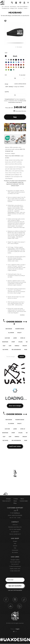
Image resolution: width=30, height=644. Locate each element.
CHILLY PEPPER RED (16, 65)
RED (13, 65)
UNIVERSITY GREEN (11, 70)
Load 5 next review (15, 446)
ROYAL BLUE (9, 62)
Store (15, 501)
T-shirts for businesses (15, 566)
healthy (13, 237)
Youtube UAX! (10, 606)
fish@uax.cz (17, 513)
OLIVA (23, 67)
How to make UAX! (15, 562)
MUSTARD (13, 67)
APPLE (6, 70)
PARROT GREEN (9, 70)
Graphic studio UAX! (15, 569)
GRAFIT (13, 60)
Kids (15, 548)
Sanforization (11, 212)
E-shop (16, 499)
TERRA (21, 65)
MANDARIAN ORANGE (23, 65)
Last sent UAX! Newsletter (15, 590)
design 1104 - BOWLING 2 (17, 8)
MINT (13, 70)
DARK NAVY (21, 60)
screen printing (11, 249)
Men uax (7, 7)
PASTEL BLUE (16, 62)
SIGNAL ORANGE (9, 67)
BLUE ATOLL (13, 62)
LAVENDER (21, 62)
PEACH (6, 67)
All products (13, 7)
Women (15, 546)
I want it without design (20, 84)
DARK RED (18, 65)
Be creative (15, 552)
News (22, 499)
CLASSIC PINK (9, 65)
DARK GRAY (11, 60)
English (18, 629)
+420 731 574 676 (17, 515)
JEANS (18, 60)
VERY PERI (18, 62)
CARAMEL (16, 67)
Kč (14, 632)
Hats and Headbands (22, 7)
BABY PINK (23, 62)
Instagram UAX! (15, 600)
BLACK (26, 8)
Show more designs (15, 406)
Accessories (15, 550)
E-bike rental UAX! (15, 571)
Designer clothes (15, 560)
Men (15, 544)
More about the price (20, 111)
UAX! (12, 623)
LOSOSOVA (6, 65)
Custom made (24, 501)
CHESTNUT (21, 67)
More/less (22, 315)
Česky (12, 629)
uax (3, 7)
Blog (15, 503)
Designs (8, 499)
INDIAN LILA (11, 65)
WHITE (6, 60)
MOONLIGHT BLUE (6, 62)
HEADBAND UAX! (6, 8)
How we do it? (7, 501)
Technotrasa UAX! (20, 606)
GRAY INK (23, 60)
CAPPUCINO (18, 67)
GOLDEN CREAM (11, 67)
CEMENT (9, 60)
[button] (24, 128)
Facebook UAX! (6, 600)
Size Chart (23, 75)
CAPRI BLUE (11, 62)
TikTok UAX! (24, 600)
